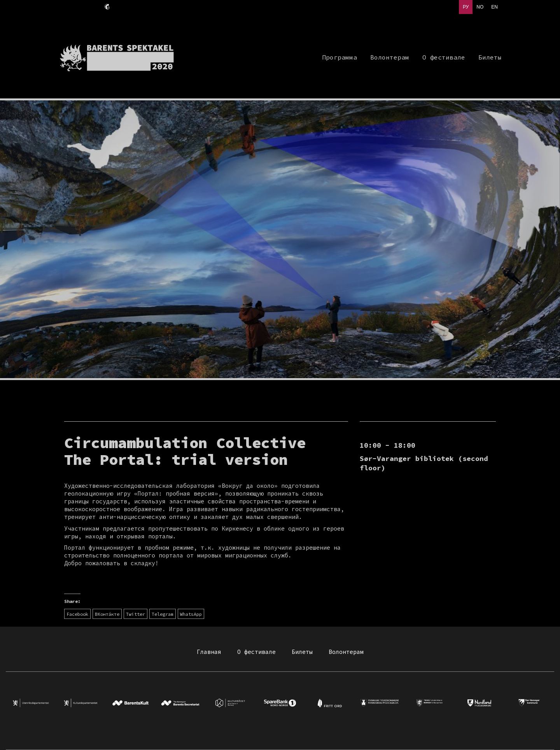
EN (494, 7)
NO (480, 7)
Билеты (302, 652)
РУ (466, 7)
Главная (209, 652)
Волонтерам (346, 652)
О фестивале (256, 652)
